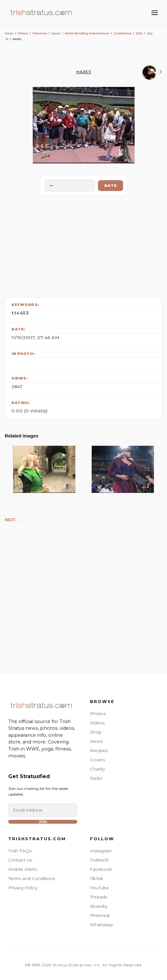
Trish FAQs (20, 851)
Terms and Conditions (32, 878)
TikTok (97, 878)
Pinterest (100, 915)
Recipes (99, 750)
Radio (96, 778)
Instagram (101, 851)
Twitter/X (99, 860)
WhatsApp (101, 925)
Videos (97, 723)
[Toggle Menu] (155, 13)
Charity (97, 769)
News (96, 741)
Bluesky (99, 906)
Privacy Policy (23, 888)
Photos (23, 33)
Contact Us (20, 860)
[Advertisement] (84, 245)
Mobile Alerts (23, 869)
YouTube (100, 888)
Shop (96, 732)
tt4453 (20, 313)
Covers (97, 760)
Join (43, 822)
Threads (99, 897)
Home (9, 33)
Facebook (101, 869)
